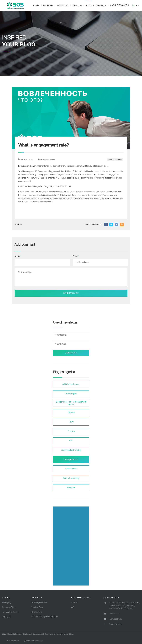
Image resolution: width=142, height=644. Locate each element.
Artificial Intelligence (71, 384)
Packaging (7, 603)
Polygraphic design (10, 612)
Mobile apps (71, 394)
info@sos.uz (111, 614)
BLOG (89, 6)
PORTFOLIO (63, 6)
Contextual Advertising (71, 450)
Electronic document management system (71, 403)
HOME (36, 6)
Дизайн (71, 413)
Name (18, 256)
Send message (71, 293)
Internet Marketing (71, 478)
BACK (18, 224)
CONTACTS (101, 6)
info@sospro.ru (113, 619)
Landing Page (37, 607)
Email (76, 256)
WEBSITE (71, 488)
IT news (71, 431)
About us (48, 6)
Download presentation (34, 641)
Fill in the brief (13, 641)
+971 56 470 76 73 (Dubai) (121, 608)
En (133, 6)
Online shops (71, 469)
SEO (71, 441)
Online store (37, 612)
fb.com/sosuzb (113, 624)
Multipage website (39, 603)
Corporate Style (9, 607)
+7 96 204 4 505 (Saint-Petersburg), (125, 603)
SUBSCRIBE (71, 353)
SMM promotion (115, 159)
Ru (137, 6)
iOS (72, 607)
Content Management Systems (45, 617)
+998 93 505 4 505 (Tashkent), (122, 606)
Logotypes (7, 617)
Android (74, 603)
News (71, 422)
